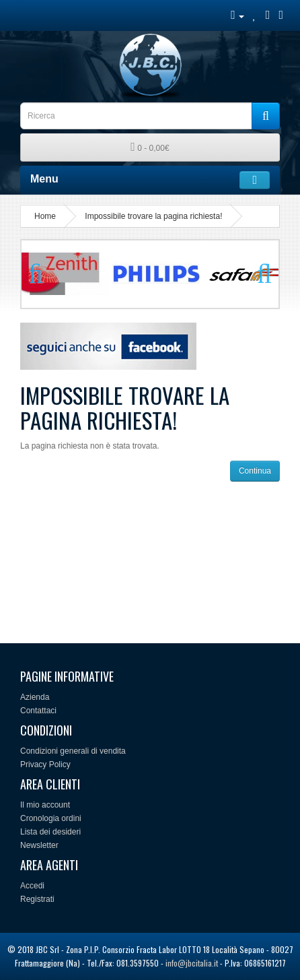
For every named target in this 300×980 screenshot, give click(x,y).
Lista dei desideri (50, 832)
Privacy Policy (45, 764)
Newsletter (39, 845)
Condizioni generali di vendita (73, 751)
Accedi (32, 886)
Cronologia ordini (51, 818)
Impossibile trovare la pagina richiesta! (153, 216)
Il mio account (45, 805)
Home (45, 216)
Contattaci (38, 711)
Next (258, 274)
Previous (42, 274)
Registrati (37, 899)
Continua (255, 471)
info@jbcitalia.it (192, 963)
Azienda (35, 697)
